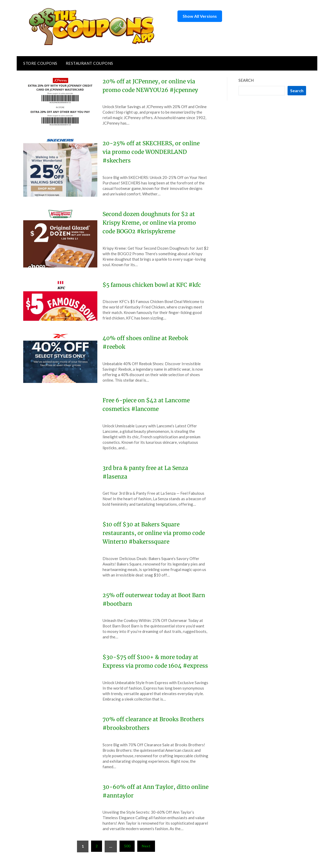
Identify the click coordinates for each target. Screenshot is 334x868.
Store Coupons (40, 63)
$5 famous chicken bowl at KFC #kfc (153, 285)
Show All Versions (200, 16)
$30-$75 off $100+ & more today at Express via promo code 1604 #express (152, 666)
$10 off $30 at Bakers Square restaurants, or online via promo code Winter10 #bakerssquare (155, 533)
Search (246, 80)
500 (127, 855)
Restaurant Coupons (90, 63)
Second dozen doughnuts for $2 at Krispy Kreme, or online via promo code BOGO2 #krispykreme (151, 223)
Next (146, 855)
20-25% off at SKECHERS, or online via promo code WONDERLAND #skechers (153, 152)
